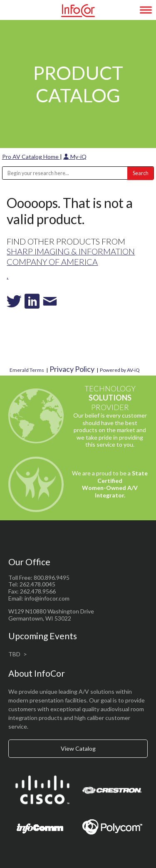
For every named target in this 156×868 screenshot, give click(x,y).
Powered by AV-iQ (120, 370)
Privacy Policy (72, 369)
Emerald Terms (27, 370)
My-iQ (75, 157)
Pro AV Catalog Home (31, 157)
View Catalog (78, 748)
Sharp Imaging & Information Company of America (71, 256)
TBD (14, 654)
